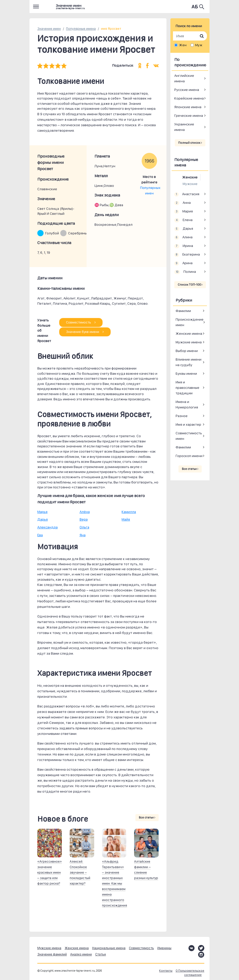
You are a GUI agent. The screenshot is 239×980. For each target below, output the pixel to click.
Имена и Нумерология (187, 404)
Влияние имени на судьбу (189, 362)
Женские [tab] (190, 177)
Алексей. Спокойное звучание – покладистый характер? (80, 872)
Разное (182, 416)
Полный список (190, 143)
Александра (47, 527)
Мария (184, 211)
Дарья (43, 519)
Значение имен (49, 29)
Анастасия (187, 194)
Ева (40, 535)
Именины (164, 948)
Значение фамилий (52, 954)
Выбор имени (187, 351)
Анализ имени (81, 954)
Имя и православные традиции (187, 388)
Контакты (166, 971)
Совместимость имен (189, 436)
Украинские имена (184, 127)
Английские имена (184, 78)
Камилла (129, 512)
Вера (84, 519)
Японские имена (188, 107)
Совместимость (81, 322)
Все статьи (147, 817)
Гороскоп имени (189, 456)
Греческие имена (189, 116)
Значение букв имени (85, 332)
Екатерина (187, 255)
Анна (183, 203)
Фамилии (183, 311)
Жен (183, 45)
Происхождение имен (190, 322)
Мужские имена (189, 342)
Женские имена (189, 333)
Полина (185, 272)
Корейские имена (189, 98)
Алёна (85, 512)
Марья (42, 512)
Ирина (184, 246)
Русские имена (187, 90)
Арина (183, 263)
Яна (83, 535)
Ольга (84, 527)
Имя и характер (188, 424)
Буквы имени (186, 373)
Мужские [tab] (190, 184)
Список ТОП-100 (190, 285)
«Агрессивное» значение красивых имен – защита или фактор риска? (50, 872)
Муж (199, 45)
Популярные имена (81, 29)
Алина (183, 237)
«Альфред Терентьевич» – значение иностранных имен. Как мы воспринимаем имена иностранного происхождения (115, 883)
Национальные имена (109, 948)
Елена (183, 220)
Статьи (101, 954)
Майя (126, 519)
